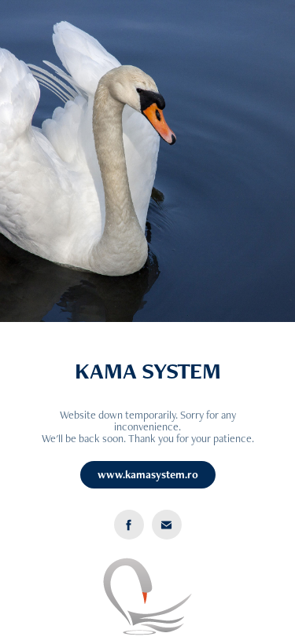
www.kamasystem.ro (148, 474)
